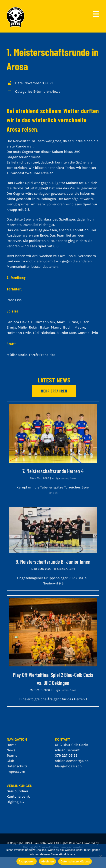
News (56, 91)
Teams (12, 755)
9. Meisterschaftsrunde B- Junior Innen (53, 562)
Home (11, 745)
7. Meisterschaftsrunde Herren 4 (53, 471)
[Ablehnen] (100, 856)
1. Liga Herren (61, 690)
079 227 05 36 (66, 755)
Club (10, 761)
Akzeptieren (27, 861)
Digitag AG (15, 802)
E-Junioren (42, 91)
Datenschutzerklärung (75, 861)
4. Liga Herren (60, 478)
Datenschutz (17, 766)
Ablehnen (47, 861)
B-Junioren (61, 569)
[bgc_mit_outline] (16, 9)
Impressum (16, 771)
